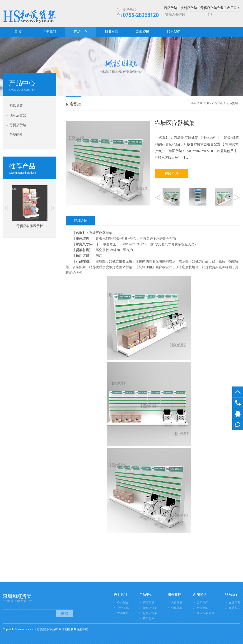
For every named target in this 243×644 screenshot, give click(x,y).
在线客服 (238, 414)
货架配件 (16, 135)
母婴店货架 (18, 125)
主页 (206, 103)
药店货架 (16, 106)
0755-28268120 (238, 403)
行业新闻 (202, 608)
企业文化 (123, 608)
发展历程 (123, 613)
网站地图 (64, 629)
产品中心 (80, 32)
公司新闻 (202, 603)
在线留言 (238, 425)
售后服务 (177, 603)
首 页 (18, 32)
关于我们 (49, 32)
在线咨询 (171, 174)
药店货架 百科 (206, 613)
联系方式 (234, 608)
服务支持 (112, 32)
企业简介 (123, 603)
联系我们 (174, 32)
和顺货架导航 (79, 629)
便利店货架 (18, 115)
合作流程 (177, 608)
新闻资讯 (143, 32)
